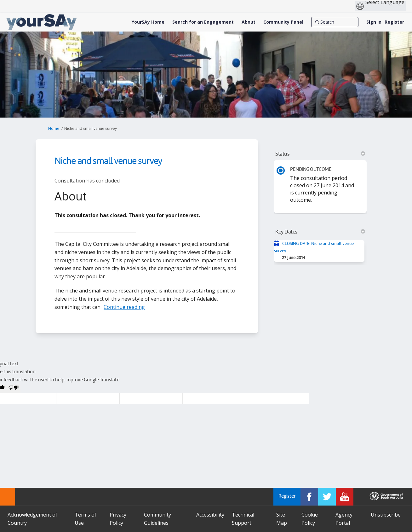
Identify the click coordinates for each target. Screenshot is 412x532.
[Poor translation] (14, 389)
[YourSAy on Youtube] (345, 497)
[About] (249, 22)
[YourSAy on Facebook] (309, 497)
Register (394, 22)
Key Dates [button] (320, 232)
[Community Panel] (283, 22)
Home (54, 128)
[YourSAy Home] (148, 22)
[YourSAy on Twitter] (327, 497)
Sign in (374, 22)
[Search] (335, 22)
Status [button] (320, 154)
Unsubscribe (386, 515)
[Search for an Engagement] (203, 22)
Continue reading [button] (124, 307)
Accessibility (210, 515)
